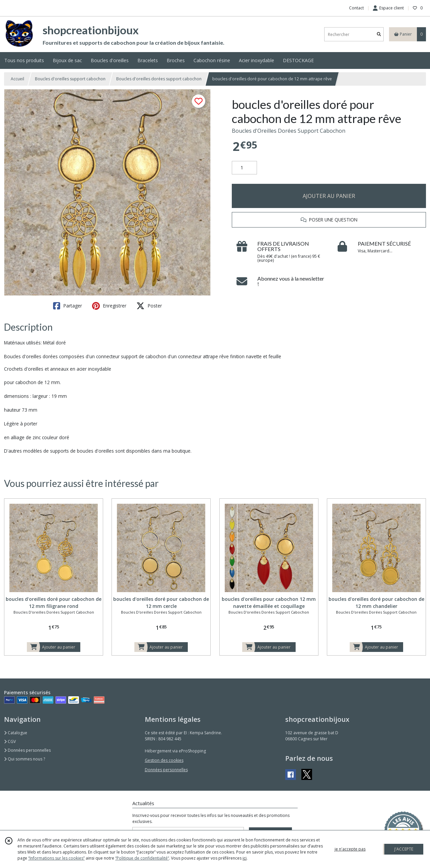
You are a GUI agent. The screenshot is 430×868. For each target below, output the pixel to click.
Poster (149, 306)
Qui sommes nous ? (25, 759)
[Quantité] (244, 168)
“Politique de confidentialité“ (142, 858)
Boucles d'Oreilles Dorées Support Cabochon (289, 131)
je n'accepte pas (350, 849)
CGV (10, 741)
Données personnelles (27, 750)
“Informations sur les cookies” (56, 858)
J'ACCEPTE (404, 849)
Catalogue (16, 733)
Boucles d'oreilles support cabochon (70, 79)
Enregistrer (109, 306)
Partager (68, 306)
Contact (356, 8)
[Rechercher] (379, 34)
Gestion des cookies (164, 760)
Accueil (17, 79)
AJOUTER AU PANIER (329, 196)
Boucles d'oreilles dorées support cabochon (159, 79)
